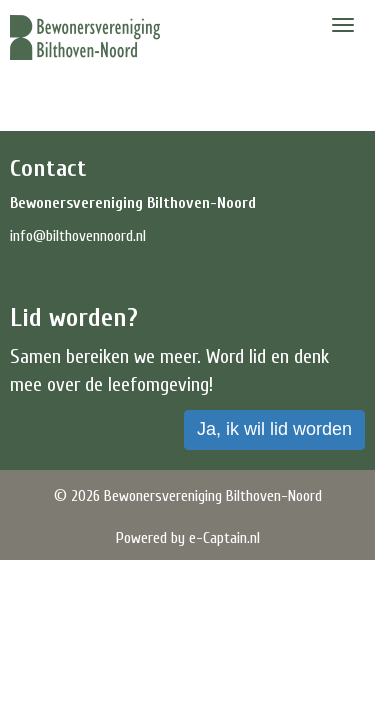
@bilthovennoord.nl (78, 236)
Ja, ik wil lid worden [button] (274, 429)
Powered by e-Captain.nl (188, 538)
